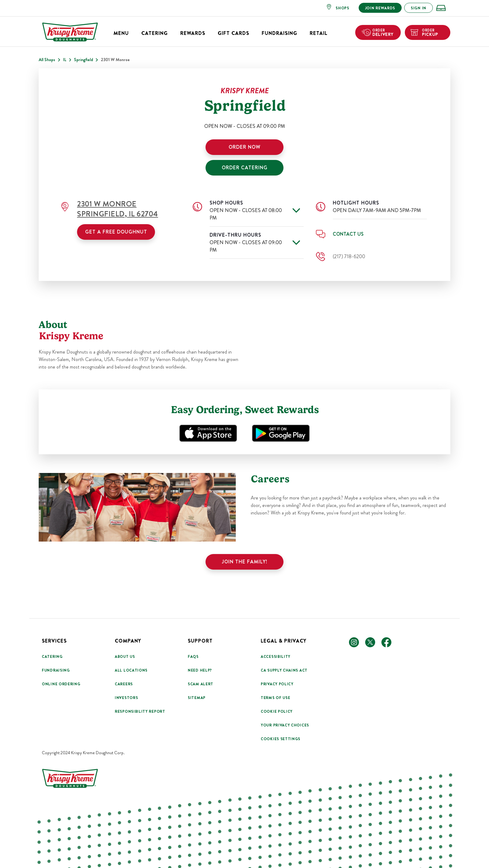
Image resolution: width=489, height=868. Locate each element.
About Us (125, 657)
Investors (126, 698)
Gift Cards (233, 33)
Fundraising (279, 33)
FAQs (193, 657)
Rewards (193, 33)
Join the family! (245, 562)
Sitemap (197, 698)
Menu (121, 33)
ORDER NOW (244, 147)
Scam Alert (201, 684)
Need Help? (200, 670)
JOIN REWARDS (380, 8)
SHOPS (342, 8)
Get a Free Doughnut (116, 232)
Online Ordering (61, 684)
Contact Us (348, 234)
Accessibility (276, 657)
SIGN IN (419, 8)
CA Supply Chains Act (284, 670)
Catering (155, 33)
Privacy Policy (277, 684)
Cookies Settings (281, 739)
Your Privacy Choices (285, 725)
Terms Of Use (275, 698)
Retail (319, 33)
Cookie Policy (277, 711)
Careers (124, 684)
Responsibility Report (140, 711)
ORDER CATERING (245, 168)
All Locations (131, 670)
